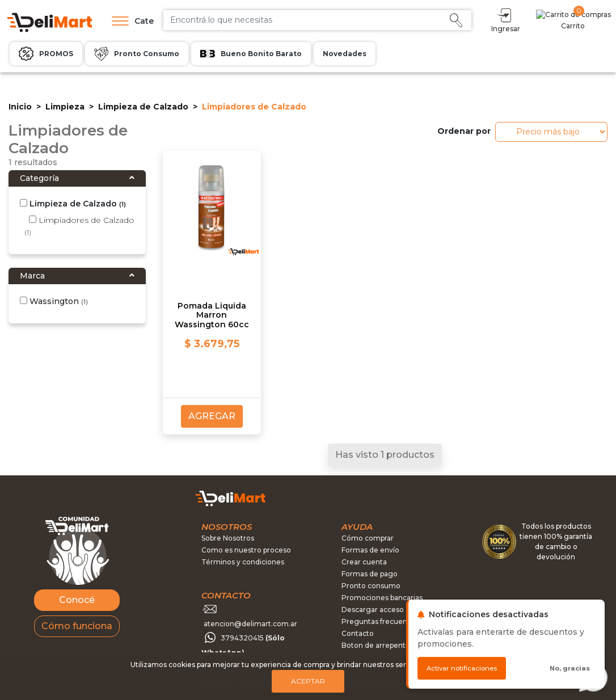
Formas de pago (370, 574)
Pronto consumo (371, 586)
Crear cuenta (364, 562)
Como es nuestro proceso (246, 550)
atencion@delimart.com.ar (250, 624)
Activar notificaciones (462, 668)
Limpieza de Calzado (143, 107)
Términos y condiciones (243, 562)
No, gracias (570, 668)
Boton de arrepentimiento (387, 645)
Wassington (54, 301)
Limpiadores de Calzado (79, 226)
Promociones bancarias (382, 598)
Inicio (20, 107)
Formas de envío (370, 550)
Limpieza (65, 107)
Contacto (358, 633)
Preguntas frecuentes (380, 621)
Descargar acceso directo (386, 610)
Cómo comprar (368, 538)
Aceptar (308, 681)
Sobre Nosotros (228, 538)
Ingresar (555, 20)
